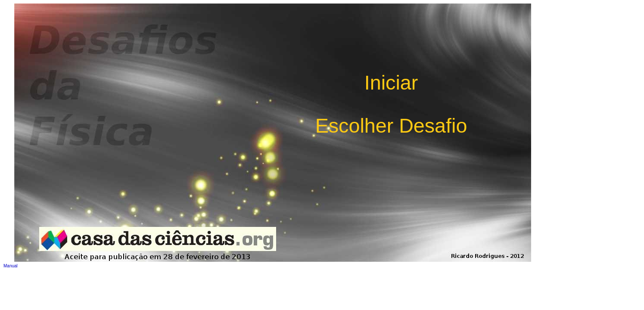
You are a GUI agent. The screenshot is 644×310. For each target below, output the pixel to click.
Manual (11, 266)
